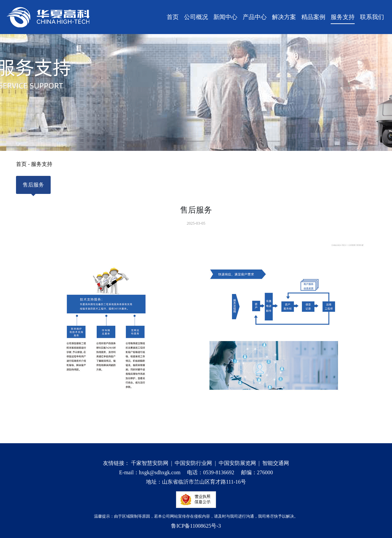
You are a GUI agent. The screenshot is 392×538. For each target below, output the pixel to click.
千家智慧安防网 (150, 463)
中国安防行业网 (193, 463)
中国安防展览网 (237, 463)
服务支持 (42, 164)
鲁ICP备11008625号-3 (196, 526)
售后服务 (33, 188)
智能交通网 (276, 463)
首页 (21, 164)
